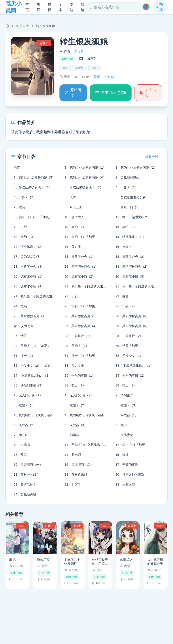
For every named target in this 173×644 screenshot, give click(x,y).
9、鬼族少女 (124, 435)
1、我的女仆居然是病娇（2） (136, 167)
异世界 (80, 68)
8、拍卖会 (72, 435)
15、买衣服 (73, 247)
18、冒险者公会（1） (80, 257)
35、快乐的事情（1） (80, 375)
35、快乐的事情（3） (29, 385)
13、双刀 (20, 455)
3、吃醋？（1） (25, 405)
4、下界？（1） (127, 187)
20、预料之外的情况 (130, 475)
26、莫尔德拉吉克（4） (81, 326)
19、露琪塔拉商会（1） (81, 267)
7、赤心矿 (21, 435)
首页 (27, 7)
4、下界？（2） (25, 197)
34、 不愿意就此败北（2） (33, 375)
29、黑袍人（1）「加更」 (32, 346)
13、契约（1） (75, 227)
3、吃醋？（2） (76, 405)
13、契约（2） (126, 227)
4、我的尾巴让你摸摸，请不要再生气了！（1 (37, 415)
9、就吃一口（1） (128, 207)
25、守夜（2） (126, 306)
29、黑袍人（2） (77, 346)
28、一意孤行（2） (129, 336)
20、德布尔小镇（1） (29, 276)
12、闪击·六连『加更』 (132, 445)
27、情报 (20, 336)
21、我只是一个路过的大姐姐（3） (37, 296)
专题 (72, 7)
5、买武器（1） (127, 415)
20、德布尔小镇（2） (80, 276)
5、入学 (70, 197)
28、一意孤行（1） (78, 336)
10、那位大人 (74, 217)
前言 (17, 167)
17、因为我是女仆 (27, 257)
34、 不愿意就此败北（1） (134, 366)
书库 (39, 7)
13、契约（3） (24, 237)
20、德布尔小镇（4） (29, 286)
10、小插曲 (22, 445)
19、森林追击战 (76, 475)
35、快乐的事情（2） (131, 375)
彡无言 (79, 51)
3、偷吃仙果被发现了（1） (33, 187)
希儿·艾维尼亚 (24, 326)
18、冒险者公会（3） (29, 267)
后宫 (65, 68)
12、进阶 (20, 227)
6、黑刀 (121, 425)
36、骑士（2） (126, 385)
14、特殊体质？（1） (131, 237)
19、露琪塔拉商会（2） (132, 267)
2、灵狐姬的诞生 (127, 177)
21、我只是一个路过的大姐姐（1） (88, 286)
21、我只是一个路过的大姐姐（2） (139, 286)
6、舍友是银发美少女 (131, 197)
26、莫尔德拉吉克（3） (132, 316)
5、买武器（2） (25, 425)
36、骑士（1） (75, 385)
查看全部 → (154, 157)
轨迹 (83, 7)
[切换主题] (146, 7)
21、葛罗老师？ (25, 484)
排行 (50, 7)
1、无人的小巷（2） (79, 395)
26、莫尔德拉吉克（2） (81, 316)
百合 (94, 68)
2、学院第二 (124, 395)
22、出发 (71, 296)
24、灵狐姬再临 (25, 494)
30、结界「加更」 (128, 346)
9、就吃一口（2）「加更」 (33, 217)
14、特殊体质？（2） (29, 247)
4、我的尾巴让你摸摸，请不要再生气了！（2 (88, 415)
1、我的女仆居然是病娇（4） (85, 177)
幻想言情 (23, 26)
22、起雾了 (73, 484)
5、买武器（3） (76, 425)
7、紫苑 (19, 207)
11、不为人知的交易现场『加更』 (88, 445)
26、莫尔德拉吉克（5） (132, 326)
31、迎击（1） (24, 356)
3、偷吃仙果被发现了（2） (84, 187)
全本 (61, 7)
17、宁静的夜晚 (127, 465)
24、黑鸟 (20, 306)
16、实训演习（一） (28, 465)
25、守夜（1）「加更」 (81, 306)
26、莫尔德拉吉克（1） (31, 316)
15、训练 (122, 455)
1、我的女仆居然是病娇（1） (85, 167)
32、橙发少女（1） (129, 356)
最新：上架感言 (105, 77)
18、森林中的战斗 (27, 475)
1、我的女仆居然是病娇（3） (34, 177)
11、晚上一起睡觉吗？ (132, 217)
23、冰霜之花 (125, 484)
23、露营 (122, 296)
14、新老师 (73, 455)
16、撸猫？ (124, 247)
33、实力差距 (74, 366)
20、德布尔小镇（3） (131, 276)
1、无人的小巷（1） (28, 395)
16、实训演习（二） (79, 465)
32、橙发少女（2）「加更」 (34, 366)
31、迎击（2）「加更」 (81, 356)
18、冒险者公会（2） (131, 257)
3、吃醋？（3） (127, 405)
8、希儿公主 (73, 207)
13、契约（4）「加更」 (81, 237)
